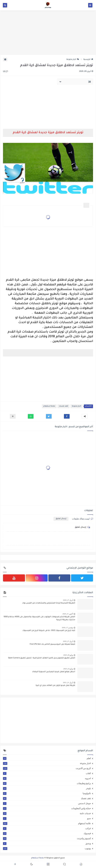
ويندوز (47, 843)
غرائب (47, 828)
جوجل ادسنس (47, 803)
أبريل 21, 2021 (68, 683)
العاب (47, 773)
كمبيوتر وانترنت (47, 838)
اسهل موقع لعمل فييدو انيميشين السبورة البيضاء (54, 672)
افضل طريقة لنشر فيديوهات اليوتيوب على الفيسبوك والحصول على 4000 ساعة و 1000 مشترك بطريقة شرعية (39, 618)
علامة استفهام (49, 406)
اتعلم (47, 758)
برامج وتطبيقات (47, 783)
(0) (5, 72)
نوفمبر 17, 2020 (67, 628)
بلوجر (47, 788)
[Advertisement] (48, 32)
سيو (47, 818)
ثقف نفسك (63, 406)
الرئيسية (88, 59)
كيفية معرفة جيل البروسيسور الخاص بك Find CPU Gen (52, 644)
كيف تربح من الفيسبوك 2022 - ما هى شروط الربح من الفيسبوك (49, 631)
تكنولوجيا (47, 793)
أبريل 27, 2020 (68, 600)
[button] (67, 416)
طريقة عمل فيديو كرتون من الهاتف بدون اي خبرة (55, 686)
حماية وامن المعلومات (47, 808)
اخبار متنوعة (73, 59)
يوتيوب (47, 848)
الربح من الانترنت (47, 768)
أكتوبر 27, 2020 (68, 614)
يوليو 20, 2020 (68, 655)
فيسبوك (47, 833)
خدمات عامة (47, 813)
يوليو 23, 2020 (68, 669)
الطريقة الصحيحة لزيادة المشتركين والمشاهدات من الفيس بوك (49, 603)
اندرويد (47, 778)
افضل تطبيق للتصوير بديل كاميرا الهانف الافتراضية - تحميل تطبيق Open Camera (42, 658)
